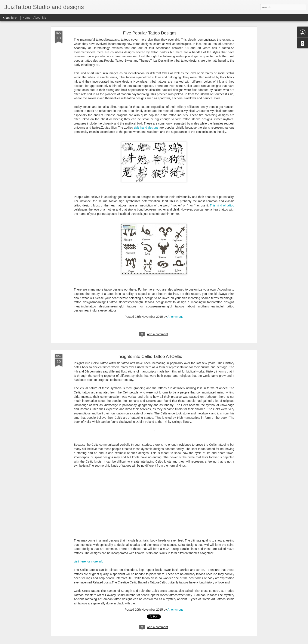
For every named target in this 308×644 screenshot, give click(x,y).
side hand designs (146, 128)
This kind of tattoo (222, 205)
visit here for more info (89, 561)
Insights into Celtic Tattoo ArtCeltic (150, 356)
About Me (40, 18)
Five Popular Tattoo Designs (150, 33)
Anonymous (175, 317)
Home (26, 18)
